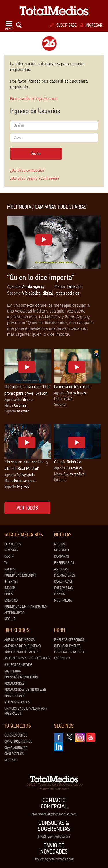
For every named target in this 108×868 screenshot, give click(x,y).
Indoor (10, 588)
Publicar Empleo (67, 646)
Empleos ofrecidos (69, 640)
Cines (8, 594)
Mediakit (11, 760)
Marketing (13, 671)
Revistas (11, 550)
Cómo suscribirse (18, 741)
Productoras (14, 684)
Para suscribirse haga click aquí (33, 99)
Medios (60, 544)
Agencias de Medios (19, 640)
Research (62, 550)
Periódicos (13, 544)
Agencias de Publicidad (23, 646)
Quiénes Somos (16, 735)
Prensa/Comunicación (21, 677)
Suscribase (64, 25)
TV (6, 563)
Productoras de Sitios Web (25, 690)
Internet (11, 582)
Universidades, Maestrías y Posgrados (26, 711)
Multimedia (63, 600)
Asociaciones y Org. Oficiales (27, 658)
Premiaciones (65, 575)
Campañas (62, 557)
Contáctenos (14, 754)
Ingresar (91, 25)
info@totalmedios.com (54, 836)
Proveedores (14, 696)
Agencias (61, 569)
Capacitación (64, 582)
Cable (9, 557)
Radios (10, 569)
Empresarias (64, 563)
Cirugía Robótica (68, 462)
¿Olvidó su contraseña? (27, 170)
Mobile (10, 619)
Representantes (17, 702)
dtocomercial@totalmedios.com (54, 814)
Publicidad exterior (20, 575)
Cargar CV (62, 658)
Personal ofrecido (69, 652)
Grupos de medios (18, 665)
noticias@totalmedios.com (54, 859)
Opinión (60, 594)
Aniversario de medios (22, 652)
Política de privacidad (54, 789)
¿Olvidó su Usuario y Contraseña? (35, 178)
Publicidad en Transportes (25, 606)
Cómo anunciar (16, 748)
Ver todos (27, 508)
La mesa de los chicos (72, 387)
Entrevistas (63, 588)
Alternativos (14, 613)
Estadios (11, 600)
